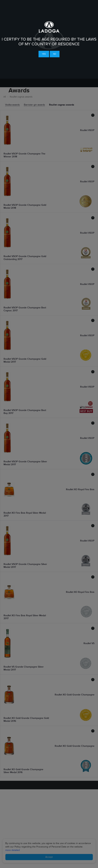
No (55, 54)
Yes (44, 54)
